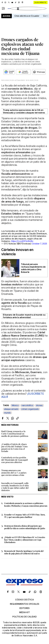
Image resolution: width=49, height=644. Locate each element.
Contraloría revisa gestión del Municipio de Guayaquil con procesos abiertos (15, 460)
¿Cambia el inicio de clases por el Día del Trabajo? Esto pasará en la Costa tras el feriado (14, 448)
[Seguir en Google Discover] (23, 72)
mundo (7, 413)
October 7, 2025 (39, 244)
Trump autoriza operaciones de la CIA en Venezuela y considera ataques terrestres (24, 111)
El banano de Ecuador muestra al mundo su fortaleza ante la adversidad (24, 316)
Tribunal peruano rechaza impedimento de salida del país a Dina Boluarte (33, 268)
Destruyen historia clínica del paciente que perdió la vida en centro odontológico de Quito (25, 527)
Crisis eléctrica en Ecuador (27, 16)
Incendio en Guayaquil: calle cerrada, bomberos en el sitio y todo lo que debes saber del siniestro (15, 487)
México (15, 405)
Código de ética (24, 600)
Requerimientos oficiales (25, 604)
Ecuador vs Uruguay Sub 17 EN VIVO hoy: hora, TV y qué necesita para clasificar (25, 516)
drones (39, 405)
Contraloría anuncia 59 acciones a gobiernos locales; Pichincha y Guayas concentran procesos (26, 504)
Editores (24, 608)
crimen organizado (30, 409)
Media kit (24, 612)
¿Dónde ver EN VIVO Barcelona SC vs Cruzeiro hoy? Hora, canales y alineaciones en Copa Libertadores (25, 540)
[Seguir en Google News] (9, 72)
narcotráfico (27, 405)
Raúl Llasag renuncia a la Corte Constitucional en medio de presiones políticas (15, 434)
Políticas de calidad (25, 617)
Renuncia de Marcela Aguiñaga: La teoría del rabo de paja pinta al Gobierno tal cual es (24, 552)
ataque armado (11, 409)
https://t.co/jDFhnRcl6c (22, 241)
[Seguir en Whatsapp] (39, 72)
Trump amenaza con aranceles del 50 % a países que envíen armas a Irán (14, 473)
